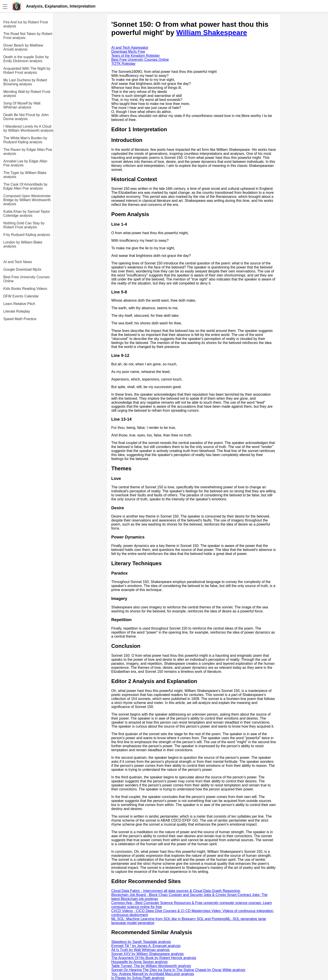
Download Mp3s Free (128, 52)
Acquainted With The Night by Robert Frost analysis (27, 71)
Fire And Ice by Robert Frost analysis (26, 24)
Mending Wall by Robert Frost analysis (27, 94)
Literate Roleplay (17, 311)
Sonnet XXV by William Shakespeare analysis (148, 954)
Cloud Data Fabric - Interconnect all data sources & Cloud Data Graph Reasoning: (176, 891)
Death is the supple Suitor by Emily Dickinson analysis (26, 59)
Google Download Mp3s (22, 269)
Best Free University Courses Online (26, 279)
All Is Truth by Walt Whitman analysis (141, 950)
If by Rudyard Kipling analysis (27, 235)
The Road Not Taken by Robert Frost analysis (28, 36)
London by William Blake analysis (23, 244)
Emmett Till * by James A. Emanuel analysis (146, 946)
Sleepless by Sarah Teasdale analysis (141, 942)
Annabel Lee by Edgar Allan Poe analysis (25, 163)
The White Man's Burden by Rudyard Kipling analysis (25, 140)
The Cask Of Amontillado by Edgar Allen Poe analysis (25, 186)
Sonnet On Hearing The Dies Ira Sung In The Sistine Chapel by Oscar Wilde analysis (178, 970)
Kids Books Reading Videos (25, 289)
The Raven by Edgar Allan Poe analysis (28, 152)
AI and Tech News (18, 262)
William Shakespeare (212, 33)
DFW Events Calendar (21, 296)
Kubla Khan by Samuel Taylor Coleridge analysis (27, 214)
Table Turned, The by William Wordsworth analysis (151, 966)
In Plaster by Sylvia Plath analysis (138, 978)
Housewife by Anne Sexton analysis (139, 962)
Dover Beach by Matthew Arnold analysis (23, 47)
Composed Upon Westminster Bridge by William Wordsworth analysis (27, 200)
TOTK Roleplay (123, 64)
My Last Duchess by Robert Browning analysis (25, 82)
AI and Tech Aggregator (130, 48)
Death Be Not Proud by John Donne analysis (26, 117)
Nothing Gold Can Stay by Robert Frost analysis (24, 225)
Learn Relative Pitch (19, 304)
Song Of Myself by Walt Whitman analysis (22, 105)
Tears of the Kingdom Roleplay (136, 56)
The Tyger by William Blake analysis (25, 175)
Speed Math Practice (20, 319)
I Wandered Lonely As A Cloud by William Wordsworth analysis (28, 128)
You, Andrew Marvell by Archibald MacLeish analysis (153, 974)
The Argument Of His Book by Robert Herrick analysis (154, 958)
